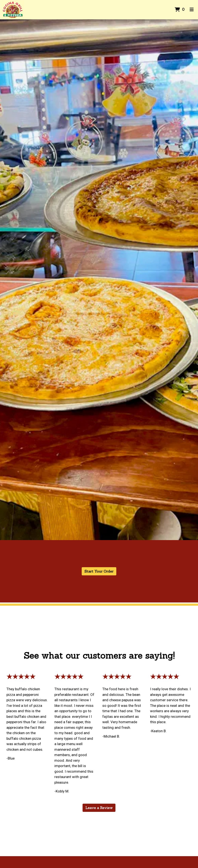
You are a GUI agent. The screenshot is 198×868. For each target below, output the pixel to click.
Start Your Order (99, 571)
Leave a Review (99, 808)
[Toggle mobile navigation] (192, 10)
